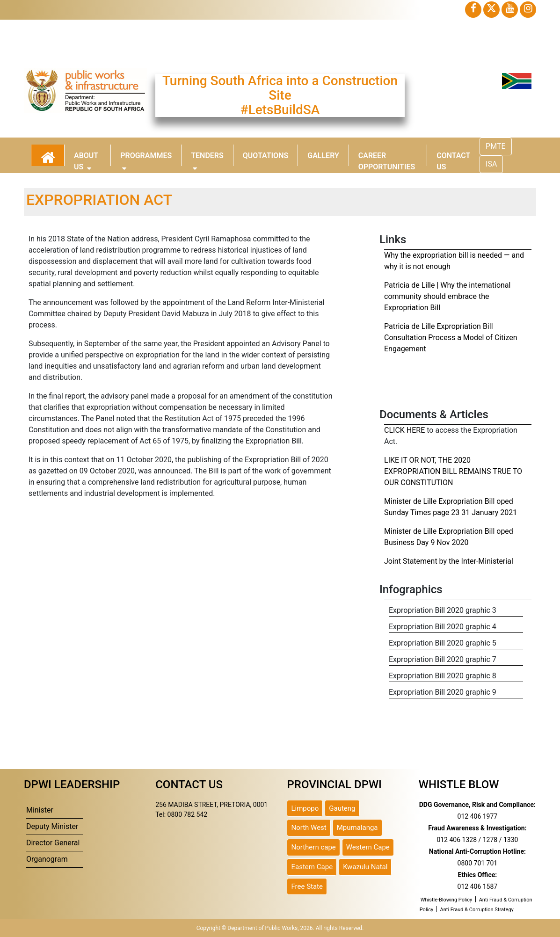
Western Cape (368, 847)
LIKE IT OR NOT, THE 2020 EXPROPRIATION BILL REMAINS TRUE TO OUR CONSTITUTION (453, 471)
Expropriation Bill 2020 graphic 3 (443, 610)
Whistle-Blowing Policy (447, 900)
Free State (307, 886)
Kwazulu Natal (365, 867)
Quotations (265, 156)
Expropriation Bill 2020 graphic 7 (443, 659)
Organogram (47, 859)
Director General (53, 843)
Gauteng (342, 808)
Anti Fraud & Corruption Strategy (477, 910)
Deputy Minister (52, 826)
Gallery (323, 156)
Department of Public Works (262, 928)
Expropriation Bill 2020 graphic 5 (443, 643)
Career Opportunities (387, 159)
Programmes (146, 159)
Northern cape (313, 847)
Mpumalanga (357, 828)
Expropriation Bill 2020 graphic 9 (443, 692)
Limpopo (305, 808)
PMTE (495, 146)
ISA (491, 164)
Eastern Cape (312, 867)
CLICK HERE (404, 430)
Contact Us (453, 159)
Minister (40, 810)
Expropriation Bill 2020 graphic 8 (443, 676)
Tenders (207, 159)
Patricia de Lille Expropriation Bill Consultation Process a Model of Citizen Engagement (451, 338)
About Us (86, 159)
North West (309, 828)
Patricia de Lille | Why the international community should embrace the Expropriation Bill (447, 296)
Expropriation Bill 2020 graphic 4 (443, 627)
